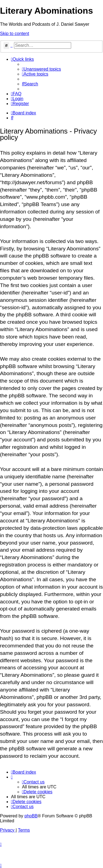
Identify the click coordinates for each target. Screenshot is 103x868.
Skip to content (15, 34)
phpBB (31, 816)
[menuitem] (41, 69)
